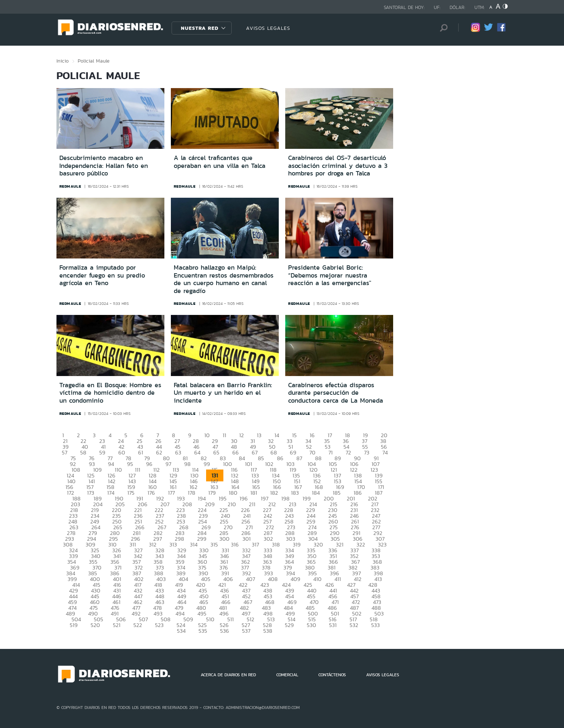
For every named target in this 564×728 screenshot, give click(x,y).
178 (192, 493)
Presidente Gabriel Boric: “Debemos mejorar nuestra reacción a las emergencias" (330, 275)
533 (376, 625)
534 (181, 631)
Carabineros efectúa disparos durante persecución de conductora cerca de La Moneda (336, 393)
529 (289, 625)
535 (203, 631)
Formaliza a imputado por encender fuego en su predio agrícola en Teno (102, 275)
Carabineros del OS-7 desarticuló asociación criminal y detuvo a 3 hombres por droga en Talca (338, 166)
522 (138, 625)
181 (254, 493)
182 (274, 493)
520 (95, 625)
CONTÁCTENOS (332, 675)
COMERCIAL (287, 675)
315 (214, 544)
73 (367, 452)
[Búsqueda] (442, 28)
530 (311, 625)
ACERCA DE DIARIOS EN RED (228, 675)
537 (246, 631)
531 (333, 625)
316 (235, 544)
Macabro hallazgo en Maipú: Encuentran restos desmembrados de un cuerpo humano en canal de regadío (224, 279)
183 (295, 493)
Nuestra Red (200, 28)
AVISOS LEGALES (268, 28)
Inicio (63, 61)
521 (117, 625)
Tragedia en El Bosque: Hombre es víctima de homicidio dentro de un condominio (110, 393)
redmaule (70, 186)
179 (212, 493)
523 (159, 625)
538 (268, 631)
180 (233, 493)
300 (224, 539)
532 (354, 625)
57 (65, 452)
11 (224, 435)
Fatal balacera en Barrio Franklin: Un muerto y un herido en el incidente (223, 393)
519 (74, 625)
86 (280, 458)
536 (225, 631)
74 (385, 452)
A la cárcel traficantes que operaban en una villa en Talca (220, 162)
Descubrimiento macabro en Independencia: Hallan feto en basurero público (104, 166)
